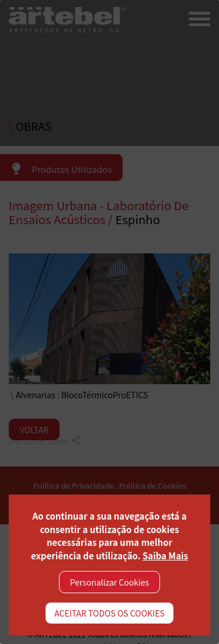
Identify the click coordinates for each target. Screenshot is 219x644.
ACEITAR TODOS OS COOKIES (109, 613)
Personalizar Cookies (109, 582)
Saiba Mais (165, 556)
